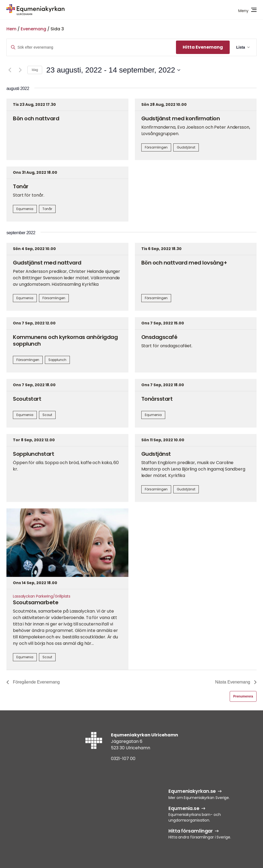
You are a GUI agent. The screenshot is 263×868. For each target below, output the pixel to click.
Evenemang (33, 29)
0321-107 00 (123, 759)
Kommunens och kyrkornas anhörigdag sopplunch (65, 340)
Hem (11, 29)
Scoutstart (27, 399)
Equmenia (25, 209)
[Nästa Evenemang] (20, 70)
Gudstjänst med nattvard (47, 263)
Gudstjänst (186, 147)
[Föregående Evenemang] (10, 70)
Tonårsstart (157, 399)
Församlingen (156, 147)
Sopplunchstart (33, 454)
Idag (35, 70)
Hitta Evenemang (203, 47)
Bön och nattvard (36, 118)
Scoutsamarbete (36, 602)
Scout (47, 415)
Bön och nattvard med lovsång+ (184, 263)
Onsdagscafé (159, 337)
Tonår (21, 186)
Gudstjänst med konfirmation (181, 118)
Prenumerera (243, 696)
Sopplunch (57, 360)
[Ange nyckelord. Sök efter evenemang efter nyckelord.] (91, 47)
